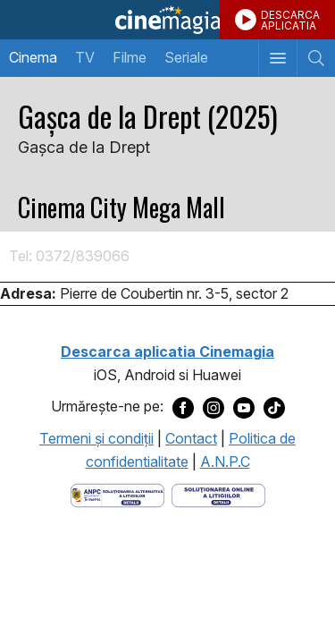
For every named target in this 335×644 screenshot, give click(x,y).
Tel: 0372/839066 (69, 256)
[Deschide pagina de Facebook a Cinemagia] (183, 407)
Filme (130, 57)
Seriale (186, 57)
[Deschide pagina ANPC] (117, 495)
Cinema (33, 57)
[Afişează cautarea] (316, 58)
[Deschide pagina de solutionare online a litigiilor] (218, 495)
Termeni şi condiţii (96, 438)
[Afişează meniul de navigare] (277, 58)
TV (85, 57)
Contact (191, 438)
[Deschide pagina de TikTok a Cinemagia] (274, 407)
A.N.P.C (225, 462)
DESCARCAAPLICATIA (290, 20)
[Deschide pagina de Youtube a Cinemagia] (244, 407)
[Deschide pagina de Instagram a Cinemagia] (214, 407)
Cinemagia (167, 20)
